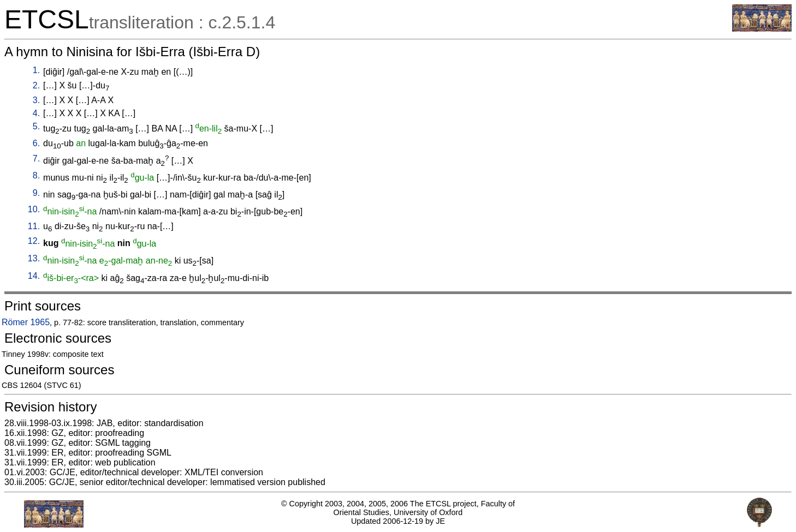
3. (36, 100)
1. (36, 70)
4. (36, 113)
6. (36, 143)
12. (34, 241)
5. (36, 126)
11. (34, 226)
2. (36, 85)
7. (36, 159)
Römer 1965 (26, 322)
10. (34, 209)
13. (34, 258)
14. (34, 276)
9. (36, 193)
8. (36, 175)
